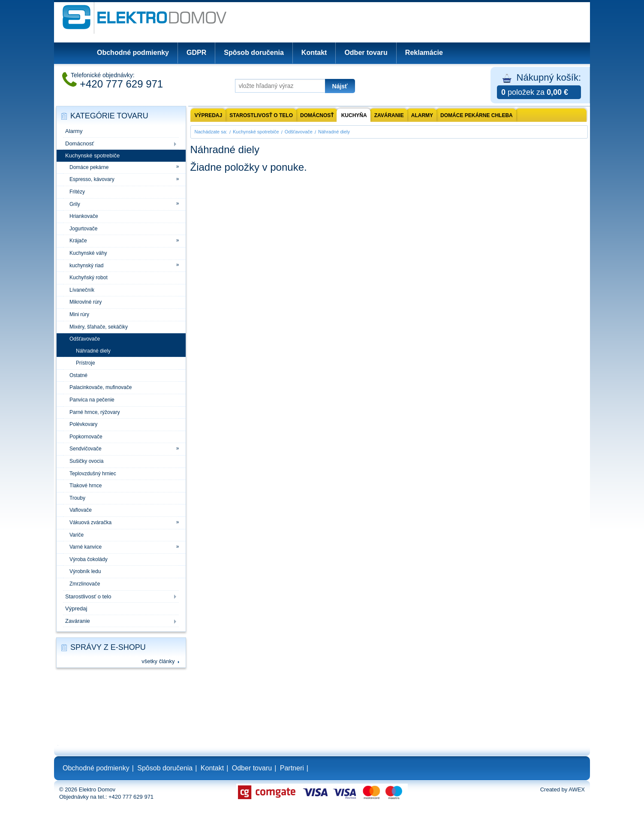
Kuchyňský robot (89, 278)
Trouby (77, 498)
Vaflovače (81, 510)
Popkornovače (86, 437)
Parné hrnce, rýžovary (95, 412)
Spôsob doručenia (254, 53)
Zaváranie (78, 621)
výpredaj (209, 115)
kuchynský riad (86, 266)
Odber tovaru (366, 53)
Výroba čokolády (89, 559)
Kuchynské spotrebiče (92, 155)
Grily (75, 204)
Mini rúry (79, 314)
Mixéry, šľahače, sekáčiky (99, 327)
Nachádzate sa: (211, 132)
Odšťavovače (85, 339)
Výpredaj (76, 608)
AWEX (577, 789)
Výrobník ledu (85, 571)
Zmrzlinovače (85, 584)
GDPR (196, 53)
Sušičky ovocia (86, 461)
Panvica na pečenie (92, 400)
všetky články (158, 661)
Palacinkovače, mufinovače (101, 387)
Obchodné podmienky (133, 53)
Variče (77, 535)
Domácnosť (80, 143)
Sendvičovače (86, 449)
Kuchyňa (354, 115)
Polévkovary (83, 424)
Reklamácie (424, 53)
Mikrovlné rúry (86, 302)
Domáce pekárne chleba (477, 115)
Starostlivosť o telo (88, 596)
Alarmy (74, 131)
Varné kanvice (86, 547)
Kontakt (314, 53)
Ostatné (78, 375)
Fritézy (77, 192)
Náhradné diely (93, 351)
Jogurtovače (83, 229)
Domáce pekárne (89, 167)
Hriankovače (84, 216)
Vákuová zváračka (90, 522)
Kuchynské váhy (88, 253)
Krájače (78, 241)
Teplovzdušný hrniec (93, 474)
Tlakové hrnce (86, 486)
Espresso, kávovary (92, 179)
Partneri (292, 768)
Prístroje (86, 363)
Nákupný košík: (539, 86)
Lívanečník (82, 290)
